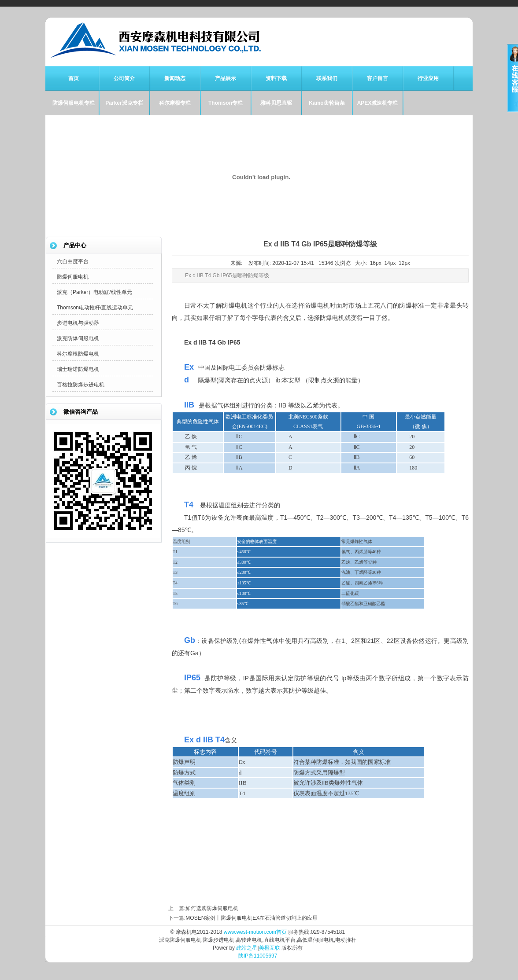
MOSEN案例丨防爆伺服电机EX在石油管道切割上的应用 (252, 918)
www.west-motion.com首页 (255, 932)
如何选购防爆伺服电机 (212, 908)
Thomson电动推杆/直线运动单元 (95, 308)
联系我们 (327, 78)
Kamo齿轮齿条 (327, 103)
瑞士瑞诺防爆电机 (78, 369)
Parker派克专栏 (124, 103)
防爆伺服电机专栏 (74, 103)
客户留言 (377, 78)
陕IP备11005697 (258, 956)
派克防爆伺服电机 (78, 338)
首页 (74, 78)
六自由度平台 (73, 261)
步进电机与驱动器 (78, 323)
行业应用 (428, 78)
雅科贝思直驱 (276, 103)
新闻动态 (175, 78)
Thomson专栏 (226, 103)
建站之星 (247, 948)
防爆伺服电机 (73, 277)
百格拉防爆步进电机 (81, 385)
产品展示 (226, 78)
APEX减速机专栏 (378, 103)
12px (404, 263)
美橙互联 (270, 948)
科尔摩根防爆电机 (78, 354)
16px (376, 263)
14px (390, 263)
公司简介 (124, 78)
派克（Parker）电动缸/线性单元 (94, 292)
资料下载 (276, 78)
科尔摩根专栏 (175, 103)
